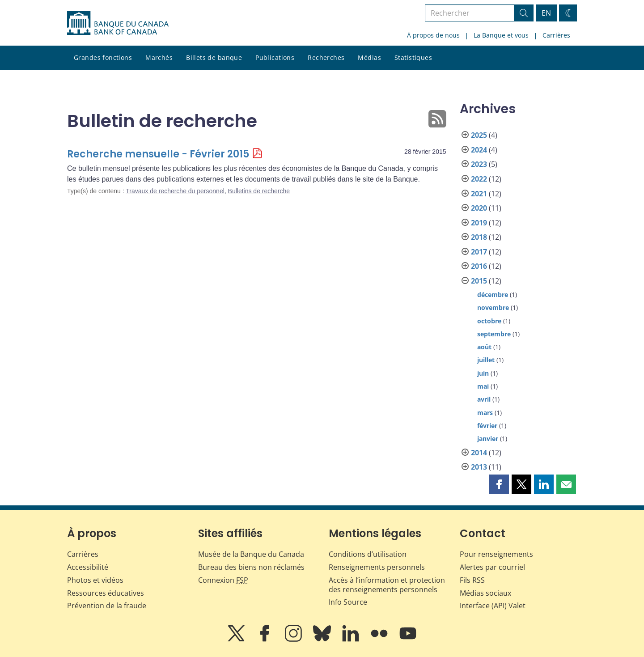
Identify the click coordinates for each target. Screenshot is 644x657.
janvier (488, 439)
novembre (493, 307)
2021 (479, 194)
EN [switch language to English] (546, 13)
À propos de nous (433, 35)
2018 (479, 237)
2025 (479, 135)
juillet (486, 360)
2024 (479, 150)
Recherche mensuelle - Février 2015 (158, 154)
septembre (494, 334)
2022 (479, 179)
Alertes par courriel (492, 567)
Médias (369, 57)
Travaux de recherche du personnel (175, 191)
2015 (479, 281)
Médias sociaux (485, 593)
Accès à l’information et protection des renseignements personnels (387, 585)
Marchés (159, 57)
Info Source (348, 602)
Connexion (223, 580)
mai (483, 386)
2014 (479, 453)
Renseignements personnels (377, 567)
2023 (479, 164)
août (484, 347)
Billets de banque (214, 57)
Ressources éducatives (106, 593)
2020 (479, 208)
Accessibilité (88, 567)
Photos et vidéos (95, 580)
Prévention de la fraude (107, 606)
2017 (479, 252)
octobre (489, 321)
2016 (479, 266)
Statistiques (413, 57)
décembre (493, 295)
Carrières (556, 35)
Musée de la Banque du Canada (251, 554)
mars (485, 413)
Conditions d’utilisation (368, 554)
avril (484, 399)
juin (483, 373)
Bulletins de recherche (259, 191)
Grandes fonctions (103, 57)
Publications (275, 57)
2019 (479, 223)
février (487, 426)
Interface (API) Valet (493, 606)
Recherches (326, 57)
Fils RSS (472, 580)
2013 (479, 467)
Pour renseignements (496, 554)
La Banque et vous (501, 35)
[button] (499, 484)
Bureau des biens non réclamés (251, 567)
